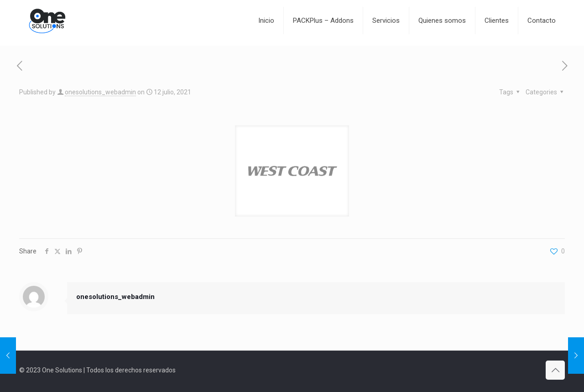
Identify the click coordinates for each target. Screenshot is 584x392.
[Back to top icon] (555, 370)
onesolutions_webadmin (100, 92)
